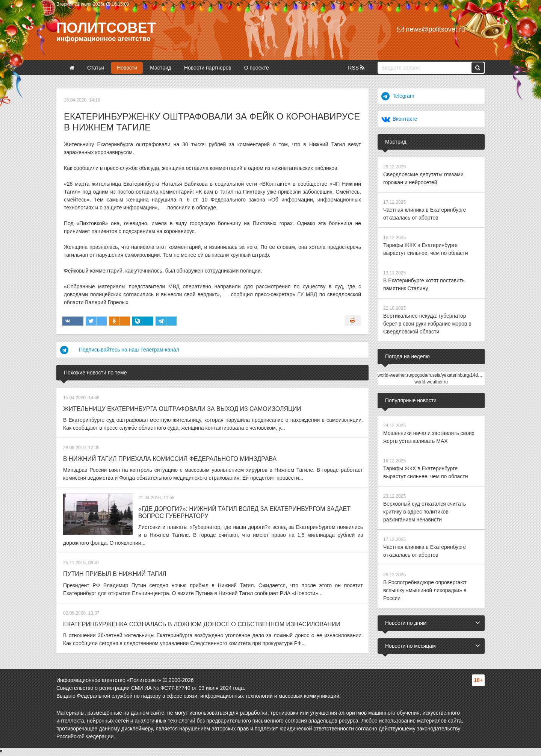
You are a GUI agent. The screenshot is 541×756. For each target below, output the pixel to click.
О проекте (257, 68)
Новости (127, 68)
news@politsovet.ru (431, 29)
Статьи (96, 68)
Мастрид (161, 68)
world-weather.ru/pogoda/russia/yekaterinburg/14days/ (432, 375)
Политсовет (106, 28)
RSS (356, 68)
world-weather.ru (431, 382)
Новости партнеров (208, 68)
